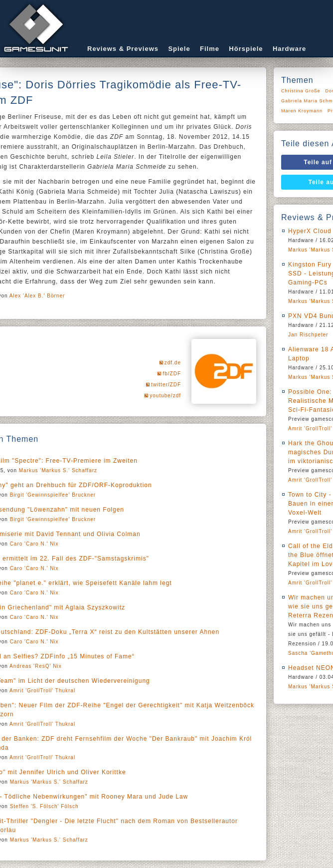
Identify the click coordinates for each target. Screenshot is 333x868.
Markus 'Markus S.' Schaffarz (58, 470)
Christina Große (301, 91)
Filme (210, 49)
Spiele (179, 49)
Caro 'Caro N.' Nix (34, 544)
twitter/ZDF (166, 385)
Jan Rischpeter (308, 335)
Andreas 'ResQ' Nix (36, 666)
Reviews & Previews (123, 49)
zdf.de (173, 363)
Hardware (289, 49)
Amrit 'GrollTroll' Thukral (42, 691)
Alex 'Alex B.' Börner (37, 296)
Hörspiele (246, 49)
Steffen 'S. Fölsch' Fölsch (44, 806)
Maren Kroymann (302, 111)
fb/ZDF (172, 374)
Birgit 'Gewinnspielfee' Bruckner (53, 495)
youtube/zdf (165, 396)
